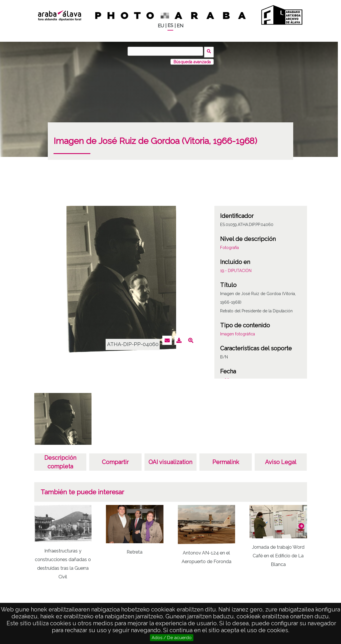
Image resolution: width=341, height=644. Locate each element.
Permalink (226, 461)
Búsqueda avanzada (192, 60)
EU (161, 26)
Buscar (210, 51)
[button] (301, 524)
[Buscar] (166, 51)
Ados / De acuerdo (172, 638)
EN (180, 26)
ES (170, 25)
